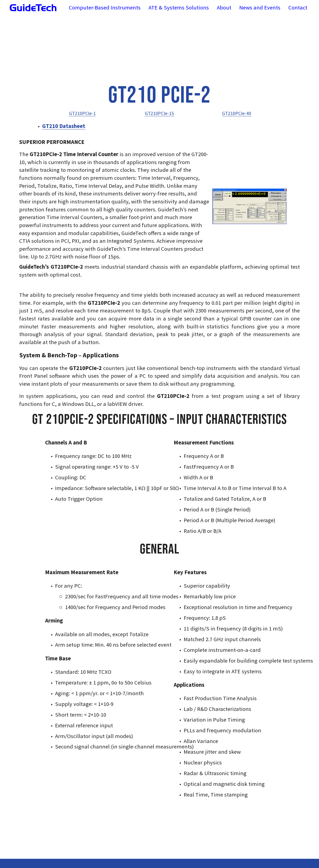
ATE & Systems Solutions (179, 7)
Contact (298, 7)
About (224, 7)
